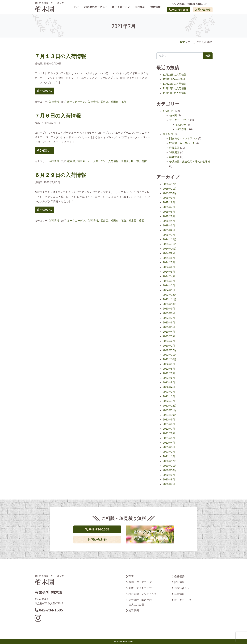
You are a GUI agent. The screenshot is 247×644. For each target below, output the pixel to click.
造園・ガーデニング (140, 582)
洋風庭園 (174, 148)
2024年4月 (169, 276)
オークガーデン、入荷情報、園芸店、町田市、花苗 (97, 102)
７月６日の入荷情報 (58, 116)
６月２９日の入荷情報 (60, 175)
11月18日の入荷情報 (175, 88)
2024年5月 (169, 272)
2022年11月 (170, 355)
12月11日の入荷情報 (175, 75)
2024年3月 (169, 281)
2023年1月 (169, 346)
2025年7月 (169, 207)
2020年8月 (169, 480)
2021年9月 (169, 420)
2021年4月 (169, 443)
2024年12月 (170, 239)
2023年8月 (169, 313)
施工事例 (168, 134)
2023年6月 (169, 323)
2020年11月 (170, 466)
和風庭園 (174, 152)
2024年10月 (170, 249)
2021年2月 (169, 452)
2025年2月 (169, 230)
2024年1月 (169, 290)
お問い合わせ (203, 10)
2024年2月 (169, 286)
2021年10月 (170, 415)
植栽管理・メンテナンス (143, 594)
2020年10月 (170, 470)
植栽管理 (174, 157)
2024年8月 (169, 258)
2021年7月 (169, 429)
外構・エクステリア (140, 588)
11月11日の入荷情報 (175, 93)
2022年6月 (169, 378)
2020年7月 (169, 484)
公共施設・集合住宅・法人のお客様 (190, 162)
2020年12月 (170, 461)
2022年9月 (169, 364)
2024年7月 (169, 262)
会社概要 (140, 7)
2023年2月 (169, 341)
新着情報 (179, 594)
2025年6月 (169, 212)
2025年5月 (169, 216)
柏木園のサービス (95, 7)
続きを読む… (44, 91)
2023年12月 (170, 295)
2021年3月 (169, 447)
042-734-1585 (179, 10)
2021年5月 (169, 438)
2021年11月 (170, 410)
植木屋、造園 (136, 221)
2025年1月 (169, 235)
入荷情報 (54, 102)
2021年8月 (169, 424)
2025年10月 (170, 193)
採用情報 (155, 7)
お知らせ (168, 111)
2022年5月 (169, 383)
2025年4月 (169, 221)
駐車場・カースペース (182, 143)
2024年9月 (169, 253)
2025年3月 (169, 226)
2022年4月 (169, 387)
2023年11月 (170, 299)
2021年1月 (169, 456)
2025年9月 (169, 198)
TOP (77, 7)
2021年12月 (170, 406)
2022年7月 (169, 373)
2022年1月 (169, 401)
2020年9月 (169, 475)
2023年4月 (169, 332)
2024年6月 (169, 267)
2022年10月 (170, 359)
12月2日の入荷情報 (174, 79)
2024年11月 (170, 244)
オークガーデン (121, 7)
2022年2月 (169, 396)
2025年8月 (169, 202)
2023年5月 (169, 327)
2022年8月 (169, 369)
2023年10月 (170, 304)
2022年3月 (169, 392)
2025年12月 (170, 184)
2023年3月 (169, 336)
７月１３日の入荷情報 (60, 56)
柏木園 (81, 161)
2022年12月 (170, 350)
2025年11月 (170, 189)
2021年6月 (169, 433)
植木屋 (71, 161)
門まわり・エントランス (183, 138)
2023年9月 (169, 309)
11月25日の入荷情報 (175, 84)
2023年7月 (169, 318)
